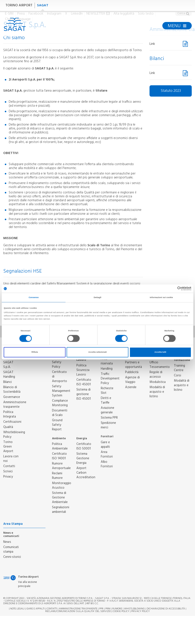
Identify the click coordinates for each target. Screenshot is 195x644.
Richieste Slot (107, 391)
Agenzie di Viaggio (132, 380)
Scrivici (8, 471)
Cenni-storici (12, 557)
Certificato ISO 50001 (84, 446)
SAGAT (43, 5)
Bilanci (8, 382)
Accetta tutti (160, 352)
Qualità (8, 427)
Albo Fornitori (107, 464)
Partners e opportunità (134, 365)
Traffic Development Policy (110, 379)
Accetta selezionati (97, 352)
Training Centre (179, 368)
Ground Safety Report (57, 425)
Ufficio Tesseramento (160, 365)
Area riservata (107, 361)
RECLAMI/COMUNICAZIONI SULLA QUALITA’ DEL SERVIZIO (78, 611)
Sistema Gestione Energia (83, 458)
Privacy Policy (140, 611)
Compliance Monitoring (60, 403)
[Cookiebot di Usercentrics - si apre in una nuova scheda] (172, 289)
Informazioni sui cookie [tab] (161, 297)
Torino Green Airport (8, 447)
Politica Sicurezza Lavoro (83, 370)
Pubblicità (132, 372)
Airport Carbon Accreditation (86, 473)
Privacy (8, 477)
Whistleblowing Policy (14, 435)
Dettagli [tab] (97, 297)
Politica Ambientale (60, 446)
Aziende (131, 387)
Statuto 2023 (171, 91)
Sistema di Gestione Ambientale (60, 498)
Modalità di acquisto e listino (157, 392)
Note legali (17, 609)
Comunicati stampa (11, 549)
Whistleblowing (134, 609)
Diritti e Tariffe (106, 400)
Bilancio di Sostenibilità (12, 390)
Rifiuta (35, 352)
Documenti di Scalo (60, 413)
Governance (12, 397)
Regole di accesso (156, 375)
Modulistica (158, 382)
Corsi (177, 376)
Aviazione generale (108, 410)
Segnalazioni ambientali (61, 510)
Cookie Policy (121, 611)
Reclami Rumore (57, 476)
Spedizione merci (108, 425)
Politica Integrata (10, 414)
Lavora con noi (11, 459)
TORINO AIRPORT (19, 5)
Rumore (117, 609)
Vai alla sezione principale (28, 584)
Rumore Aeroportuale (61, 466)
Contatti (9, 466)
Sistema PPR (109, 418)
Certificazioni (12, 422)
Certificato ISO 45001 (84, 382)
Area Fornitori (107, 454)
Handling (107, 369)
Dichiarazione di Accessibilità (166, 609)
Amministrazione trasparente (15, 405)
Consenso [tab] (34, 297)
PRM (108, 609)
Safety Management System (61, 391)
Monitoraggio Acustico (62, 486)
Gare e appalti (105, 445)
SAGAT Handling (9, 375)
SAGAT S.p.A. (8, 365)
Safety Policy (57, 365)
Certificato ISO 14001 (59, 456)
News (7, 542)
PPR (101, 609)
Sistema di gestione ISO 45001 (84, 394)
